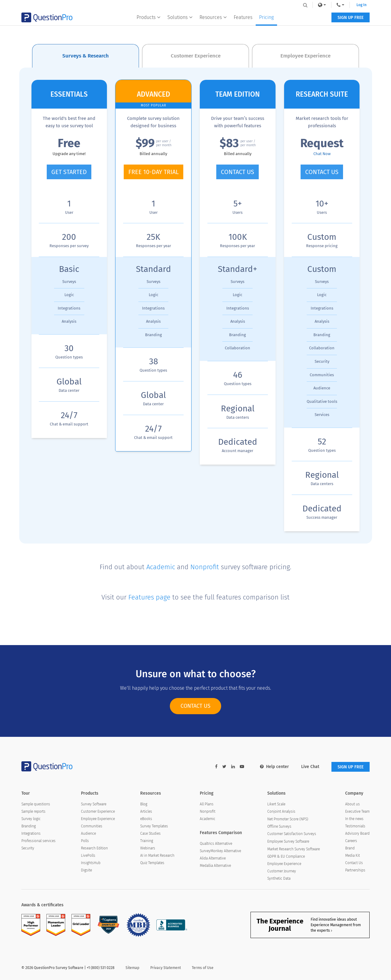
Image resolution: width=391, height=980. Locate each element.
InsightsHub (91, 863)
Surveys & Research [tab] (86, 56)
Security (28, 848)
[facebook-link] (216, 767)
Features (243, 17)
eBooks (146, 819)
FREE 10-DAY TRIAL (153, 172)
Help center (274, 767)
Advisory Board (357, 833)
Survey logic (31, 819)
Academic (161, 567)
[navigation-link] (340, 5)
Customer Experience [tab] (196, 56)
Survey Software (94, 804)
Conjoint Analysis (281, 811)
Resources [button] (213, 17)
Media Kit (353, 856)
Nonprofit (205, 567)
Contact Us (354, 863)
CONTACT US (238, 172)
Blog (144, 804)
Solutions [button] (180, 17)
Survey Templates (154, 826)
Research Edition (94, 848)
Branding (29, 826)
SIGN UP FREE (351, 18)
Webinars (148, 848)
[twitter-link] (224, 767)
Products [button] (149, 17)
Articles (146, 811)
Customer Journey (282, 871)
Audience (88, 833)
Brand (350, 848)
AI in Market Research (157, 856)
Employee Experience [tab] (305, 56)
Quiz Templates (152, 863)
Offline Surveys (279, 826)
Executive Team (357, 811)
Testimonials (355, 826)
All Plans (207, 804)
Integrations (31, 833)
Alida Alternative (213, 858)
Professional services (38, 841)
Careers (351, 841)
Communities (92, 826)
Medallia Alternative (215, 866)
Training (147, 841)
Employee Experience (98, 819)
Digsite (86, 870)
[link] (322, 5)
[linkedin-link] (233, 767)
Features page (149, 597)
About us (353, 804)
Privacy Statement (166, 968)
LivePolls (88, 856)
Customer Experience (98, 811)
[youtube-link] (242, 767)
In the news (354, 819)
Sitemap (132, 968)
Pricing (266, 17)
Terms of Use (203, 968)
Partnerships (355, 870)
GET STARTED (69, 172)
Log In (362, 5)
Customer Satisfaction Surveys (292, 834)
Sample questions (36, 804)
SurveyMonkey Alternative (220, 851)
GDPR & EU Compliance (286, 856)
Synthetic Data (279, 878)
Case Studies (150, 833)
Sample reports (33, 811)
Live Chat (310, 767)
